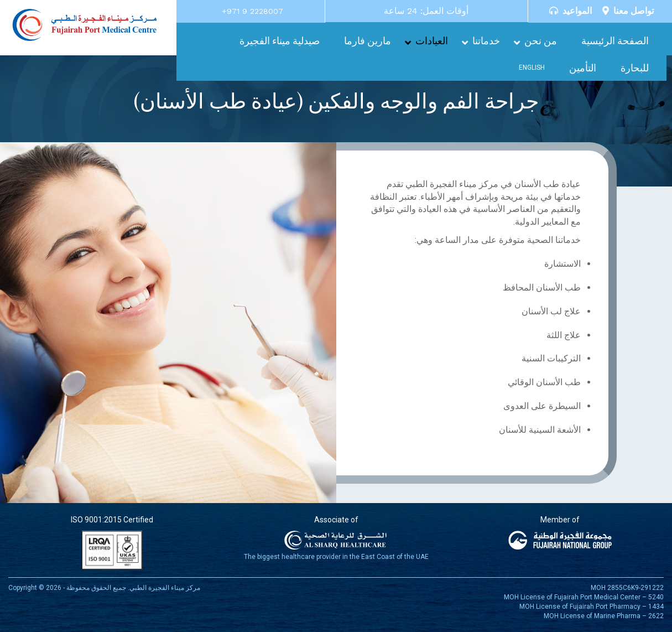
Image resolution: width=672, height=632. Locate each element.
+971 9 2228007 (252, 11)
